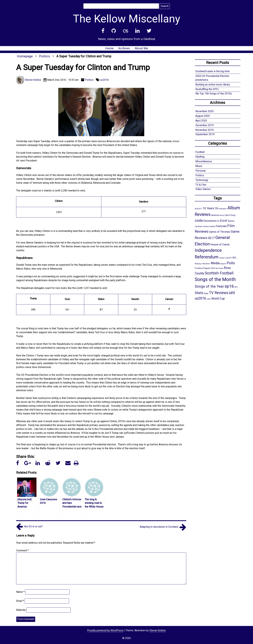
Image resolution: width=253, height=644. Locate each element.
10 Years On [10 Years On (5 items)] (211, 208)
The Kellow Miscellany (127, 19)
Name (20, 592)
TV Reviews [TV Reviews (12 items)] (219, 293)
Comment (22, 550)
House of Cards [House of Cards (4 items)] (220, 244)
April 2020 (201, 121)
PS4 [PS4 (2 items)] (213, 268)
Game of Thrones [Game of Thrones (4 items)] (220, 232)
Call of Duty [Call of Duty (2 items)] (230, 215)
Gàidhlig (200, 157)
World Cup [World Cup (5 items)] (218, 298)
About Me (141, 48)
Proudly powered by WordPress (105, 630)
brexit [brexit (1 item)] (222, 215)
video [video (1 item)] (209, 299)
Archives (124, 48)
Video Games (203, 189)
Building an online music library (213, 85)
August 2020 (203, 116)
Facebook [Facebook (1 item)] (198, 226)
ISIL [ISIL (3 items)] (234, 258)
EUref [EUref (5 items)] (224, 221)
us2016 (104, 80)
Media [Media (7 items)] (215, 263)
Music (199, 166)
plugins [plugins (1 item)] (223, 264)
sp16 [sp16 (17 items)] (229, 286)
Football (200, 152)
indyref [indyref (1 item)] (222, 258)
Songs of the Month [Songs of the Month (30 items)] (215, 279)
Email (20, 601)
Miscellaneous (204, 161)
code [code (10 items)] (199, 220)
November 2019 (205, 130)
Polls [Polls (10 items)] (231, 263)
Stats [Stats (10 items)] (199, 293)
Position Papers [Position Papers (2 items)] (202, 268)
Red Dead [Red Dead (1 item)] (219, 268)
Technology (202, 180)
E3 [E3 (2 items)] (218, 221)
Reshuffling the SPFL (207, 89)
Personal (200, 171)
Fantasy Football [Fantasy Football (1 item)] (209, 226)
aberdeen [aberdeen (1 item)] (223, 209)
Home (109, 48)
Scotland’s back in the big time (213, 71)
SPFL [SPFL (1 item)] (236, 287)
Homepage (25, 56)
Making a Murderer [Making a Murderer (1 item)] (202, 264)
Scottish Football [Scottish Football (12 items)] (219, 273)
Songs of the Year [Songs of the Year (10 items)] (209, 286)
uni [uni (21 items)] (232, 293)
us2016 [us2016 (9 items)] (200, 298)
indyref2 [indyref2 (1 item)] (228, 258)
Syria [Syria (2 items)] (206, 293)
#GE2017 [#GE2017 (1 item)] (198, 209)
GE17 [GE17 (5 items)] (211, 238)
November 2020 (205, 111)
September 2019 (205, 134)
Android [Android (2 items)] (215, 215)
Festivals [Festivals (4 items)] (221, 226)
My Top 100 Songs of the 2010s (214, 94)
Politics (45, 56)
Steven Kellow (157, 630)
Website (21, 610)
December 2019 (205, 125)
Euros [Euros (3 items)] (231, 221)
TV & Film (201, 185)
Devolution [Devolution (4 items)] (210, 221)
